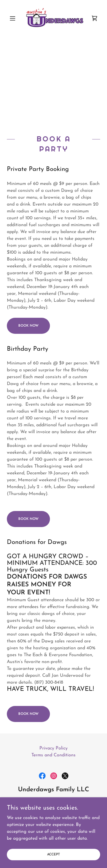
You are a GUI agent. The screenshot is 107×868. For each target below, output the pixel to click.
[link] (53, 18)
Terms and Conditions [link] (53, 755)
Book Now (28, 326)
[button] (14, 18)
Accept (53, 862)
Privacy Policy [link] (53, 748)
